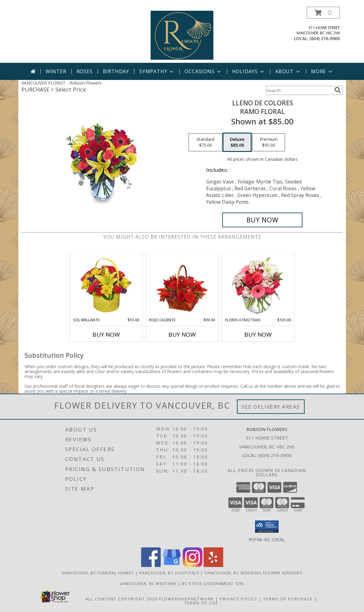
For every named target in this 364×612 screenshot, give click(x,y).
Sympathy (157, 71)
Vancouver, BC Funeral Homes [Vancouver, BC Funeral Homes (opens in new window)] (98, 572)
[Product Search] (299, 90)
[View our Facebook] (151, 565)
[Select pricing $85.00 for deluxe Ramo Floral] (237, 142)
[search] (338, 90)
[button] (323, 13)
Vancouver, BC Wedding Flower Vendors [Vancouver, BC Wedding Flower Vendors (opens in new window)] (253, 572)
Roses (85, 71)
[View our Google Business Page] (172, 565)
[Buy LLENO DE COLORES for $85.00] (263, 220)
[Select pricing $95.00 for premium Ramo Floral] (269, 142)
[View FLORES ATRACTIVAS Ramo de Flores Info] (258, 285)
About (288, 71)
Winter (56, 71)
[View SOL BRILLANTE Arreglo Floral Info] (106, 285)
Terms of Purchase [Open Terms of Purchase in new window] (288, 599)
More (322, 71)
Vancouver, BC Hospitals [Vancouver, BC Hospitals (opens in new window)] (169, 572)
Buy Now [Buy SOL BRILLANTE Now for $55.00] (106, 334)
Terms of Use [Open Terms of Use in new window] (201, 603)
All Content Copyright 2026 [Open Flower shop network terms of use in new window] (122, 599)
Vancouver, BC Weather (148, 583)
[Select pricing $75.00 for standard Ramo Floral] (205, 142)
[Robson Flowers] (182, 35)
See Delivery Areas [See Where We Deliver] (271, 407)
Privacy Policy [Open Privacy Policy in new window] (239, 599)
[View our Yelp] (213, 565)
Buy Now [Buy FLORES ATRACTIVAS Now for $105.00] (258, 334)
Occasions (203, 71)
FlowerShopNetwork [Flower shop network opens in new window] (187, 599)
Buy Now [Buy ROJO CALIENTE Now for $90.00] (182, 334)
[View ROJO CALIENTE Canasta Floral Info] (182, 285)
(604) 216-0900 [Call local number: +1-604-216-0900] (325, 38)
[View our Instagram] (193, 565)
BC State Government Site (213, 583)
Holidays (249, 71)
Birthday (116, 71)
